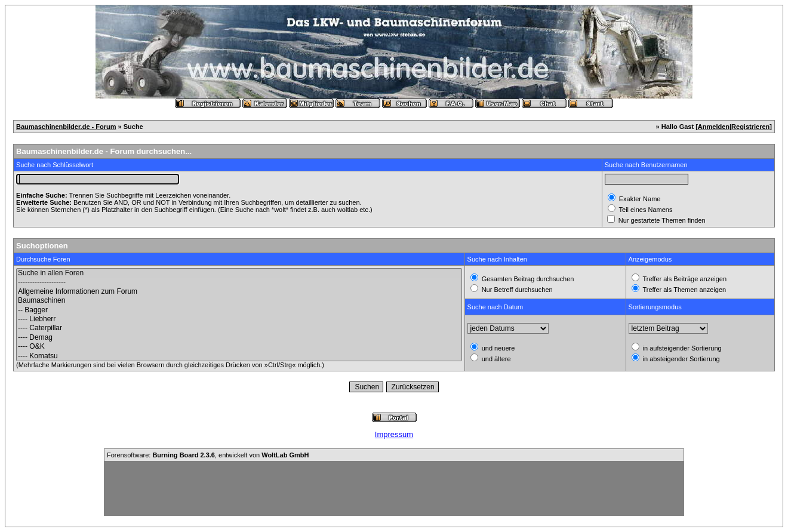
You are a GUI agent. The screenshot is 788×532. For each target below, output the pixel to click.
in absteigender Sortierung (681, 359)
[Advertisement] (394, 488)
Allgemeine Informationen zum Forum (239, 292)
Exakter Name (639, 199)
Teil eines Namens (645, 210)
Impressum (394, 434)
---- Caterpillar (239, 328)
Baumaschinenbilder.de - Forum (66, 127)
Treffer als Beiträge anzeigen (684, 279)
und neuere (498, 348)
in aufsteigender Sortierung (681, 348)
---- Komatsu (239, 356)
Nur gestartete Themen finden (661, 220)
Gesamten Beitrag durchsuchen (527, 279)
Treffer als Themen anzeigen (684, 290)
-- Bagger (239, 310)
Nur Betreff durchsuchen (516, 290)
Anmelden (714, 127)
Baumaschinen (239, 301)
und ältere (495, 359)
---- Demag (239, 338)
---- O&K (239, 347)
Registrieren (750, 127)
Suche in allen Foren (239, 273)
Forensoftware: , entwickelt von (208, 455)
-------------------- (239, 282)
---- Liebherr (239, 319)
